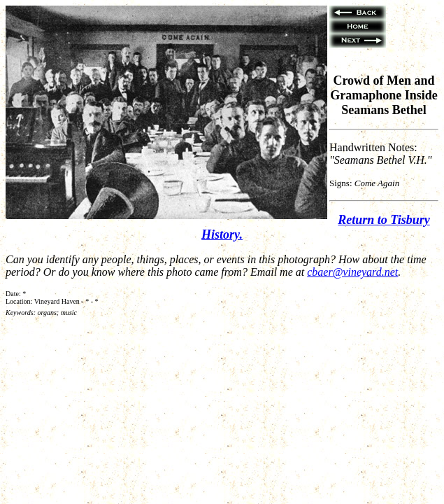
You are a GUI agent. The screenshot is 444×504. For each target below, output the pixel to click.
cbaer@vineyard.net (352, 272)
